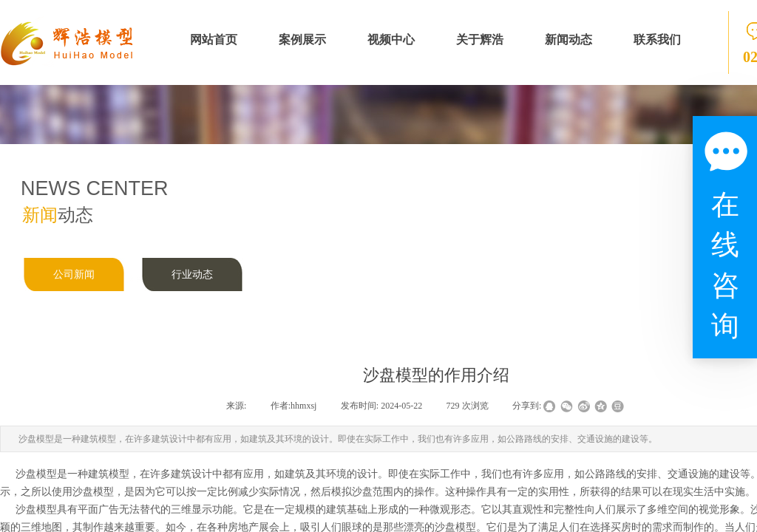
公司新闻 (74, 274)
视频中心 (391, 40)
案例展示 (302, 40)
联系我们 (657, 40)
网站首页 (214, 40)
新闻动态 (568, 40)
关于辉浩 (480, 40)
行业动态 (192, 274)
